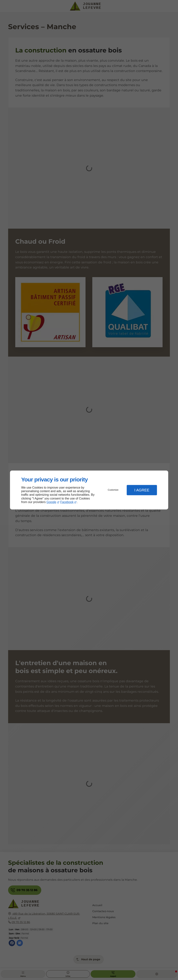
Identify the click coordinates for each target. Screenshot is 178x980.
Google (51, 502)
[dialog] (89, 490)
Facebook (67, 502)
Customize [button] (113, 490)
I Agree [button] (142, 490)
